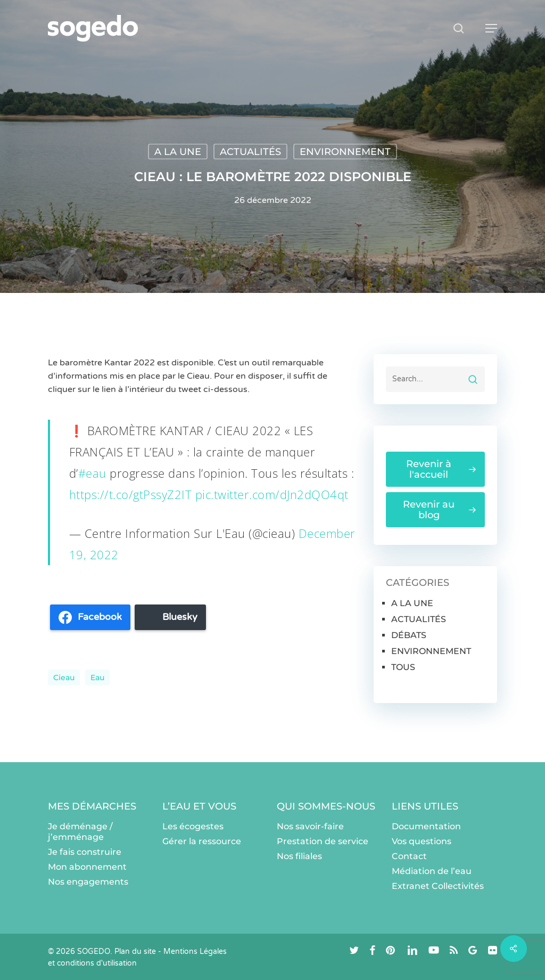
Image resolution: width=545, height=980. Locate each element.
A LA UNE (178, 152)
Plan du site (135, 952)
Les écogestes (193, 826)
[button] (491, 28)
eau (97, 677)
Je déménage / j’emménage (80, 832)
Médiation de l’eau (432, 871)
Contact (409, 856)
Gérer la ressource (202, 841)
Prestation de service (323, 841)
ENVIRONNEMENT (345, 152)
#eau (92, 473)
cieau (64, 677)
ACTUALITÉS (250, 152)
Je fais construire (85, 852)
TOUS (403, 667)
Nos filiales (299, 856)
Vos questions (422, 841)
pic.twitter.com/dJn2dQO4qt (272, 494)
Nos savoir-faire (310, 826)
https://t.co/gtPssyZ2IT (131, 494)
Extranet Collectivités (438, 886)
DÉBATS (409, 635)
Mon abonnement (87, 867)
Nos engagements (88, 882)
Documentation (426, 826)
